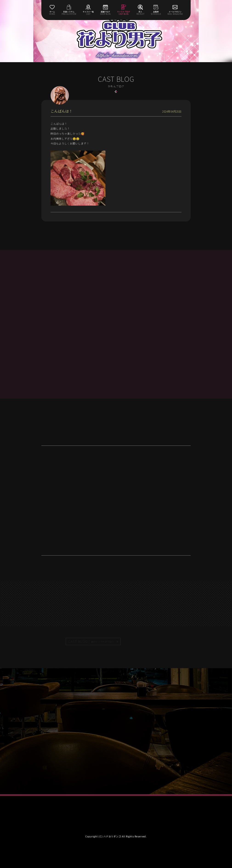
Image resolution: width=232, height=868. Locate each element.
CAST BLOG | (91, 641)
